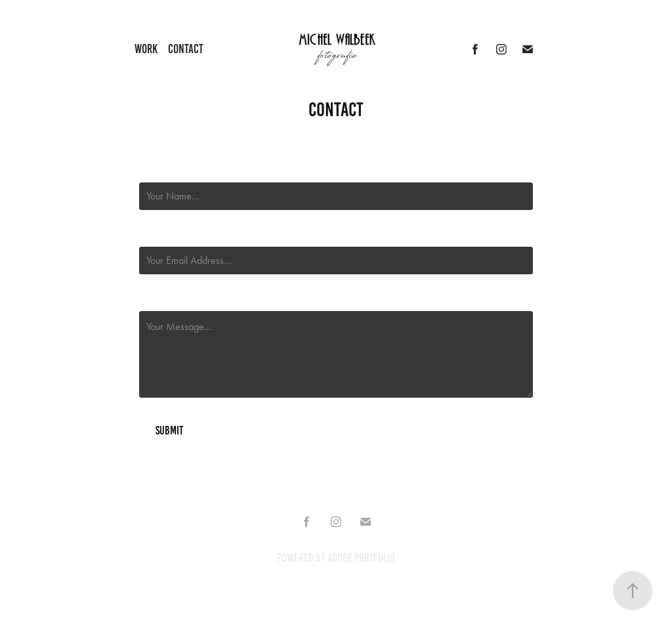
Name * (152, 171)
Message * (157, 299)
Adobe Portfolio (361, 558)
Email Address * (169, 235)
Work (146, 49)
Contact (186, 49)
